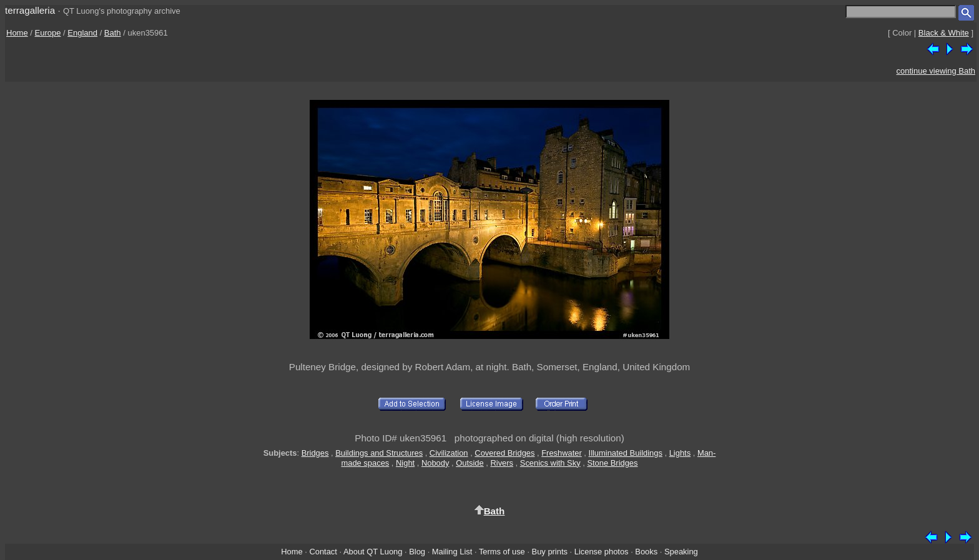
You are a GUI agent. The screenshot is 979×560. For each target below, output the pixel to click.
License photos (602, 552)
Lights (680, 453)
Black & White (944, 33)
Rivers (502, 463)
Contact (323, 552)
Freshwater (562, 453)
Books (646, 552)
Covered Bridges (504, 453)
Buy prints (550, 552)
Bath (113, 33)
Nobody (435, 463)
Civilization (449, 453)
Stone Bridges (612, 463)
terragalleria (30, 10)
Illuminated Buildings (626, 453)
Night (405, 463)
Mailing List (452, 552)
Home (17, 33)
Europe (48, 33)
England (82, 33)
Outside (470, 463)
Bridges (315, 453)
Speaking (681, 552)
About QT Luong (373, 552)
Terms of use (502, 552)
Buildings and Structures (379, 453)
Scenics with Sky (550, 463)
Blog (417, 552)
